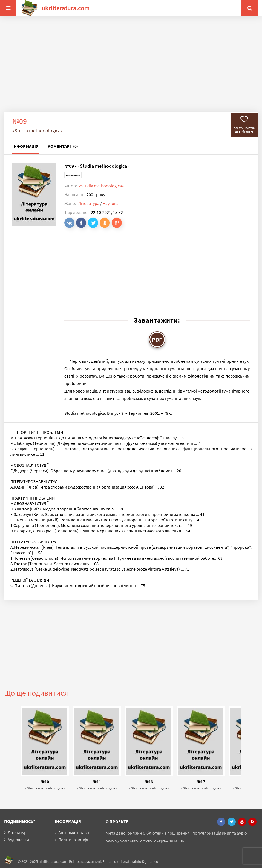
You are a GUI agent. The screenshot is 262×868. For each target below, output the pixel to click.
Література (89, 203)
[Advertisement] (131, 68)
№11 (97, 782)
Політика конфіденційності (85, 840)
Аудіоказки (18, 840)
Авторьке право (74, 832)
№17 (201, 782)
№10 (45, 782)
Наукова (111, 203)
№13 (149, 782)
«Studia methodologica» (101, 186)
